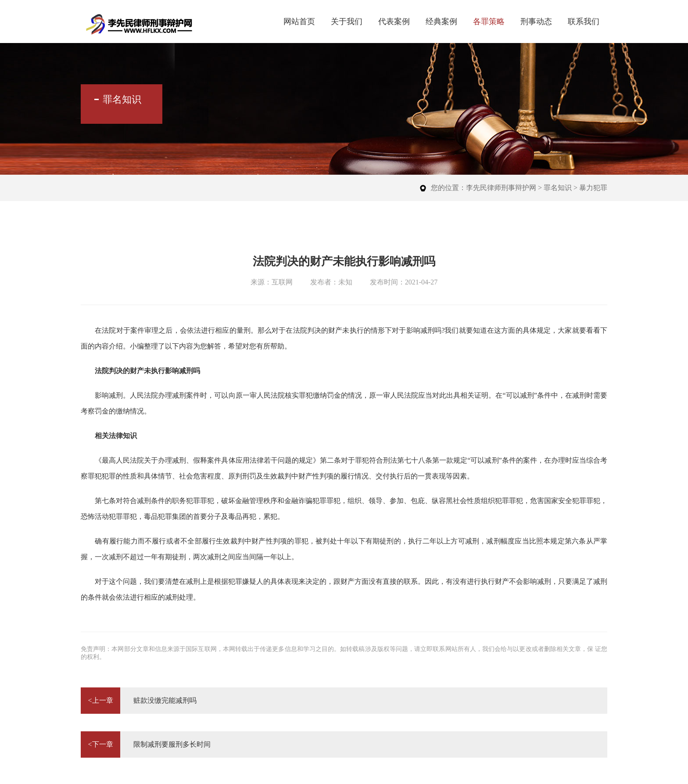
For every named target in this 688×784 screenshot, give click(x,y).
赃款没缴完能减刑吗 (139, 701)
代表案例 (394, 22)
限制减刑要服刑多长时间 (146, 744)
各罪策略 (489, 22)
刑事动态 (536, 22)
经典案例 (441, 22)
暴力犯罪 (593, 188)
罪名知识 (558, 188)
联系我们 (584, 22)
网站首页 (299, 22)
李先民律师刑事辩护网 (501, 188)
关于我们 (347, 22)
